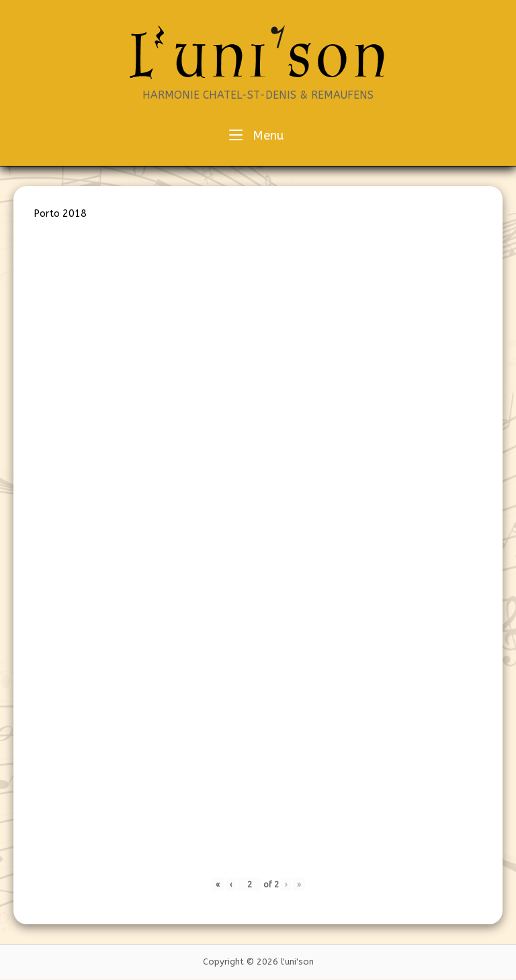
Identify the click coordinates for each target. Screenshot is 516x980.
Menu (256, 135)
